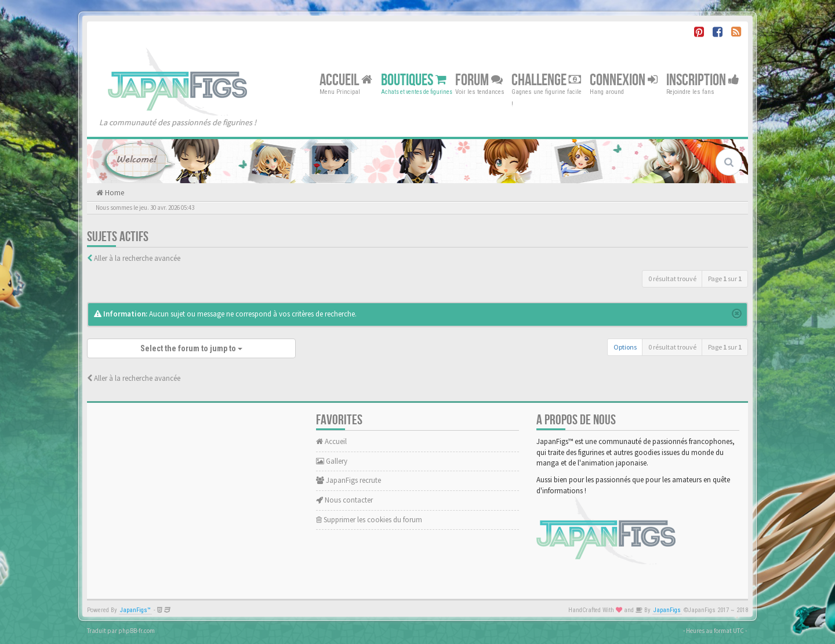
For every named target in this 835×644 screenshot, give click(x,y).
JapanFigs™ (135, 610)
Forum (479, 80)
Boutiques (414, 80)
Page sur (725, 279)
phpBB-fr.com (137, 631)
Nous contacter (344, 500)
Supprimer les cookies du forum (369, 520)
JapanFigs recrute (348, 480)
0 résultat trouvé (672, 279)
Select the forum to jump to (191, 348)
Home (114, 193)
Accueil (346, 80)
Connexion (624, 80)
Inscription (703, 80)
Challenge (546, 80)
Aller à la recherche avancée (137, 258)
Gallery (332, 461)
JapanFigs (667, 610)
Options (625, 347)
